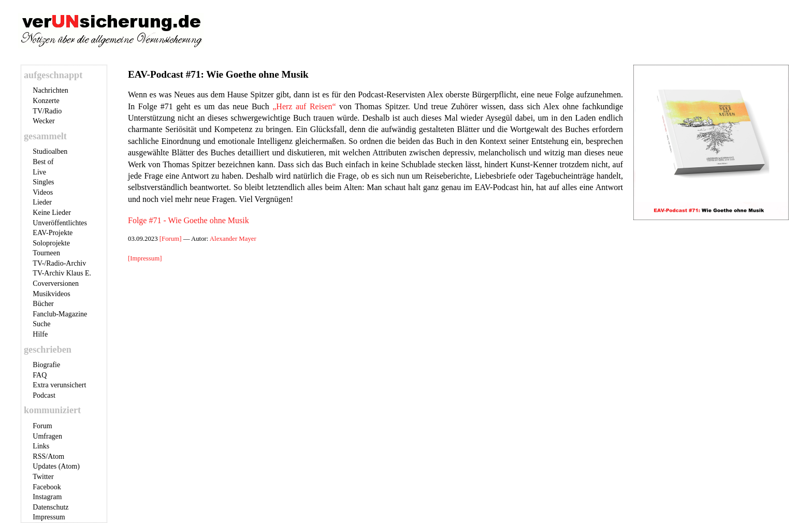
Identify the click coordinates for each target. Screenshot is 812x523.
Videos (43, 192)
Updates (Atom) (56, 466)
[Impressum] (145, 258)
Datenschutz (50, 507)
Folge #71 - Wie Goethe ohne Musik (189, 220)
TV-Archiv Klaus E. (62, 273)
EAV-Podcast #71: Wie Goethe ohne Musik (218, 74)
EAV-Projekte (53, 233)
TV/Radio (47, 111)
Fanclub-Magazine (60, 314)
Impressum (49, 517)
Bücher (43, 304)
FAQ (40, 375)
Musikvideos (51, 294)
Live (39, 172)
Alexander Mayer (233, 239)
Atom (56, 456)
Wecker (44, 121)
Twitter (43, 477)
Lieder (42, 202)
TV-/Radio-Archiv (59, 263)
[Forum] (171, 239)
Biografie (46, 365)
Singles (43, 182)
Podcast (44, 395)
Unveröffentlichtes (60, 223)
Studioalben (50, 151)
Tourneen (46, 253)
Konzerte (46, 101)
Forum (42, 426)
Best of (43, 162)
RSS (39, 456)
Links (41, 446)
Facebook (47, 487)
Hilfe (40, 334)
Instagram (47, 497)
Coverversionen (56, 284)
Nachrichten (50, 90)
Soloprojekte (51, 243)
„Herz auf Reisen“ (304, 106)
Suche (41, 324)
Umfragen (47, 436)
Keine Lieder (52, 213)
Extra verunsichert (59, 385)
